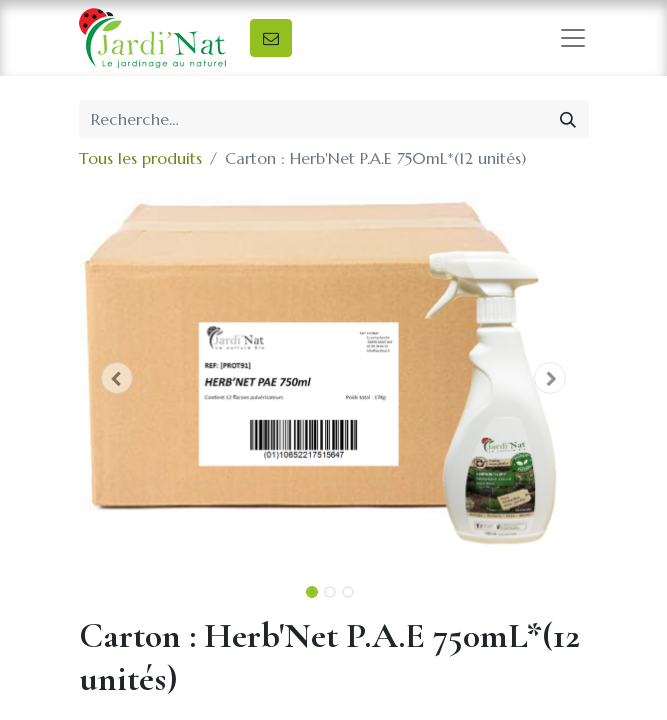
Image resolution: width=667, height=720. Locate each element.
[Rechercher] (568, 119)
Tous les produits (140, 158)
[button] (117, 378)
